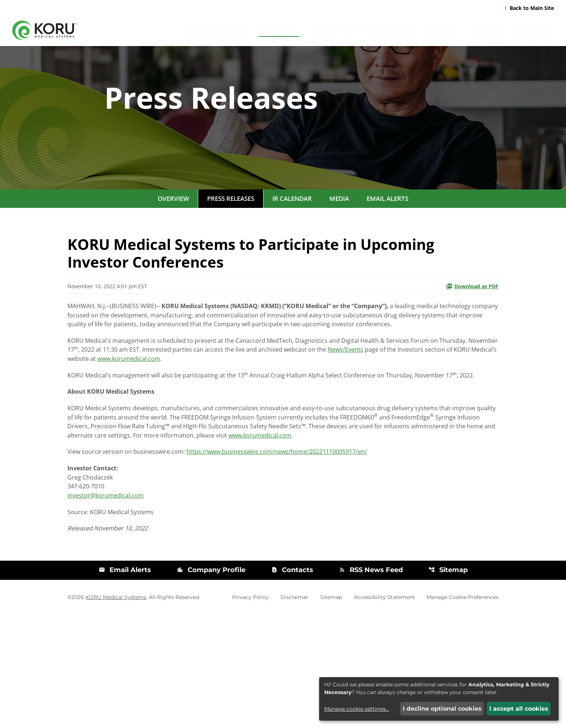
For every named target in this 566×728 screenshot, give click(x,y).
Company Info (332, 33)
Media (339, 241)
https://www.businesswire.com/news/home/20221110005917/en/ (325, 552)
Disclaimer (294, 711)
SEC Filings (486, 33)
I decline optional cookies (442, 709)
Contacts (292, 684)
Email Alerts (387, 241)
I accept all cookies (519, 709)
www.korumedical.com (354, 423)
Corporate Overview (214, 33)
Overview (173, 241)
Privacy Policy (250, 711)
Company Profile (211, 684)
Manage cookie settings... (357, 709)
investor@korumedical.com (114, 604)
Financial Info (389, 33)
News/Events (279, 33)
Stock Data (441, 33)
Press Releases (231, 241)
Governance (533, 33)
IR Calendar (292, 241)
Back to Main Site (528, 9)
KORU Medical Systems (116, 711)
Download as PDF (472, 329)
